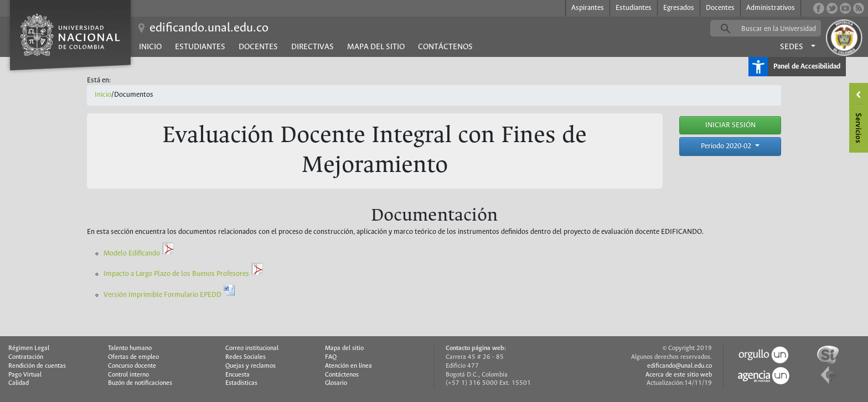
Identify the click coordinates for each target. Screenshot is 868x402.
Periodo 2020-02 (727, 146)
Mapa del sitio (376, 47)
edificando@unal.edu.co (680, 366)
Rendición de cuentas (37, 366)
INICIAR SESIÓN (730, 125)
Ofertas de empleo (133, 357)
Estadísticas (241, 383)
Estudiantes (634, 8)
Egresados (679, 8)
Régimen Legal (29, 348)
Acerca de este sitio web (679, 375)
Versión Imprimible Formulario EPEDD (170, 295)
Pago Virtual (25, 375)
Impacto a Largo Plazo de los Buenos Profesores (184, 274)
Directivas (312, 47)
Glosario (336, 383)
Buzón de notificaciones (140, 383)
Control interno (128, 375)
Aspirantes (588, 8)
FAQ (331, 357)
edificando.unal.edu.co (209, 28)
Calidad (19, 383)
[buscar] (783, 29)
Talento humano (130, 348)
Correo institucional (252, 348)
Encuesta (237, 375)
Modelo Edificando (139, 254)
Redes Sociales (246, 357)
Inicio (150, 47)
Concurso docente (132, 366)
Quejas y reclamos (250, 366)
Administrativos (771, 8)
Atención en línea (348, 366)
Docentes (720, 8)
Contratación (26, 357)
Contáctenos (445, 47)
